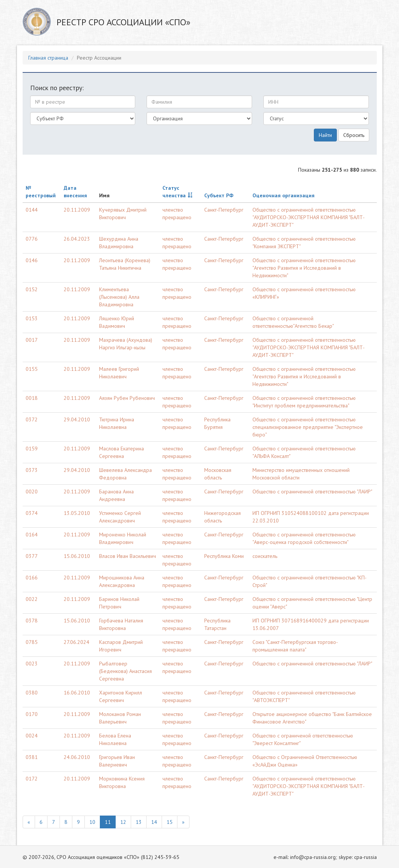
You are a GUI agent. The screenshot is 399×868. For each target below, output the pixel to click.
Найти (325, 135)
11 (108, 822)
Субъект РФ (219, 195)
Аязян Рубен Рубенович (127, 398)
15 (170, 822)
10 (92, 822)
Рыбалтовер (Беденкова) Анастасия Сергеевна (125, 671)
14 (154, 822)
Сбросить (354, 135)
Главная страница (48, 58)
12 (123, 822)
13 (139, 822)
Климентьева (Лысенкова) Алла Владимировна (119, 297)
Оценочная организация (284, 195)
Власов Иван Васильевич (128, 556)
